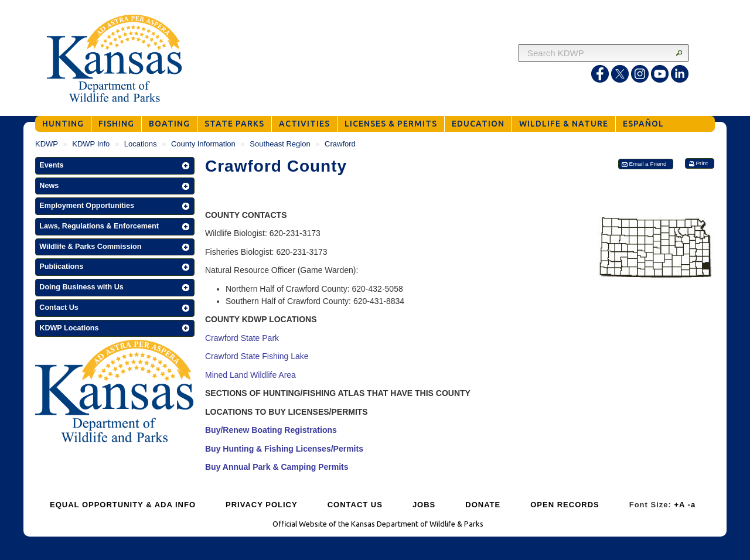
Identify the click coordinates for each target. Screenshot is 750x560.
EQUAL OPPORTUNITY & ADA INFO (123, 505)
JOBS (424, 505)
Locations (141, 144)
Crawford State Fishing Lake (257, 356)
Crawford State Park (242, 338)
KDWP (47, 144)
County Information (203, 144)
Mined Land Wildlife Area (250, 375)
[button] (115, 166)
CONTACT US (355, 505)
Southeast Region (280, 144)
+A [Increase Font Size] (679, 505)
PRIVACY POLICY (262, 505)
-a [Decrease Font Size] (692, 505)
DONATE (483, 505)
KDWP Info (91, 144)
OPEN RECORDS (565, 505)
